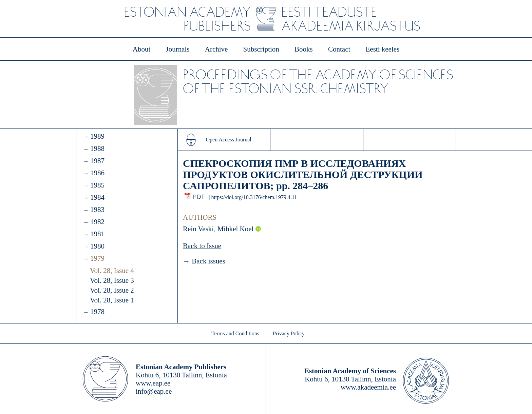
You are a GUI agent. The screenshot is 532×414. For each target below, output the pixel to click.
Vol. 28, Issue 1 (112, 300)
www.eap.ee (153, 383)
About (142, 49)
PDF (199, 195)
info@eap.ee (154, 391)
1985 (97, 185)
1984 (97, 197)
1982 (97, 222)
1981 (97, 234)
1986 (97, 173)
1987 (97, 161)
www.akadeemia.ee (368, 387)
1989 (97, 136)
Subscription (261, 49)
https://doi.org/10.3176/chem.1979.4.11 (254, 197)
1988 (97, 149)
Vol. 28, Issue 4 (112, 271)
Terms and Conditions (235, 333)
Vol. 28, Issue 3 (112, 280)
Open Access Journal (229, 140)
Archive (216, 49)
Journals (177, 49)
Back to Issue (202, 246)
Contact (339, 49)
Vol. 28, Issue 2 (112, 290)
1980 (97, 246)
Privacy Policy (289, 333)
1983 (97, 210)
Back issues (208, 261)
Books (304, 49)
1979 (97, 258)
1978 (97, 312)
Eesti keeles (383, 49)
